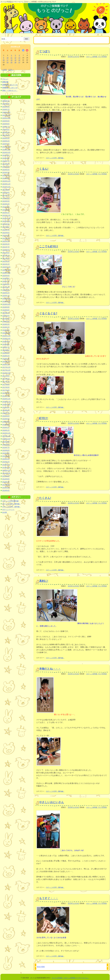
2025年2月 (6, 141)
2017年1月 (6, 396)
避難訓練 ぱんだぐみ (10, 85)
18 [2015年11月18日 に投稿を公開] (11, 60)
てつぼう (45, 51)
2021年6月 (6, 250)
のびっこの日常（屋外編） (11, 507)
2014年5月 (6, 488)
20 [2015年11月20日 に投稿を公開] (19, 60)
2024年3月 (6, 173)
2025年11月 (6, 115)
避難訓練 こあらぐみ (10, 88)
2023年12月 (6, 181)
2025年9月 (6, 121)
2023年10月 (6, 187)
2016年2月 (6, 427)
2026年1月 (6, 110)
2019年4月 (6, 321)
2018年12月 (6, 333)
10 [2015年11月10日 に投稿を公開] (8, 58)
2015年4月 (6, 456)
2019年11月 (6, 301)
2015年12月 (6, 433)
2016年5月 (6, 419)
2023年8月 (6, 193)
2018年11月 (6, 336)
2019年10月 (6, 304)
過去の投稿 (41, 967)
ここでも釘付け (49, 246)
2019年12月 (6, 299)
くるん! (44, 169)
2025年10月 (6, 118)
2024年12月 (6, 147)
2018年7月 (6, 347)
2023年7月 (6, 195)
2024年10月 (6, 152)
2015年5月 (6, 453)
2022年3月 (6, 241)
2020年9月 (6, 276)
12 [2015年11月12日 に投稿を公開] (15, 58)
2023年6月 (6, 198)
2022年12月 (6, 215)
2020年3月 (6, 290)
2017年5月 (6, 387)
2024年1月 (6, 178)
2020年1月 (6, 296)
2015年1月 (6, 465)
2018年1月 (6, 364)
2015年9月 (6, 442)
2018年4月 (6, 356)
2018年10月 (6, 339)
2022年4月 (6, 238)
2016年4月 (6, 422)
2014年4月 (6, 490)
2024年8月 (6, 158)
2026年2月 (6, 107)
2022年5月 (6, 236)
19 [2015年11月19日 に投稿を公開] (15, 60)
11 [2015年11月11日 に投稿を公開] (11, 58)
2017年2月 (6, 393)
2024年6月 (6, 164)
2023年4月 (6, 204)
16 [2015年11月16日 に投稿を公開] (4, 60)
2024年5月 (6, 167)
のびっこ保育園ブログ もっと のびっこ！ (55, 18)
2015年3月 (6, 459)
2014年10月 (6, 473)
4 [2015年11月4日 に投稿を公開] (11, 55)
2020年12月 (6, 267)
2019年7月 (6, 313)
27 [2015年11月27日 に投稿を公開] (19, 62)
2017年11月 (6, 370)
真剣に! (44, 581)
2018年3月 (6, 359)
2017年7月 (6, 382)
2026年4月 (6, 101)
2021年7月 (6, 247)
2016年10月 (6, 405)
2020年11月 (6, 270)
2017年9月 (6, 376)
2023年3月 (6, 207)
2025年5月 (6, 132)
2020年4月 (6, 287)
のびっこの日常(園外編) (10, 501)
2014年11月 (6, 470)
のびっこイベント (8, 509)
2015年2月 (6, 462)
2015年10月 (6, 439)
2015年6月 (6, 450)
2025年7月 (6, 127)
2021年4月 (6, 256)
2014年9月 (6, 476)
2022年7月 (6, 230)
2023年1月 (6, 213)
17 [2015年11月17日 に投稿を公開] (8, 60)
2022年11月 (6, 218)
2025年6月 (6, 130)
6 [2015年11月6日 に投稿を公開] (19, 55)
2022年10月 (6, 221)
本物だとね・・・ (50, 669)
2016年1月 (6, 430)
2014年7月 (6, 482)
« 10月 (4, 70)
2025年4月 (6, 135)
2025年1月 (6, 144)
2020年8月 (6, 278)
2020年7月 (6, 281)
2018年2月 (6, 362)
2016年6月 (6, 416)
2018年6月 (6, 350)
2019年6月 (6, 316)
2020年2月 (6, 293)
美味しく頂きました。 (10, 90)
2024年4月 (6, 170)
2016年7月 (6, 413)
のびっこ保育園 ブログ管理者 (96, 57)
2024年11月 (6, 150)
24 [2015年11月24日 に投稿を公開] (8, 62)
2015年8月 (6, 445)
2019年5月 (6, 319)
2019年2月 (6, 327)
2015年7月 (6, 447)
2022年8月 (6, 227)
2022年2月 (6, 244)
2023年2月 (6, 210)
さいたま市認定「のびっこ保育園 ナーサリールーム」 (71, 978)
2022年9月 (6, 224)
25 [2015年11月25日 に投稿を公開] (11, 62)
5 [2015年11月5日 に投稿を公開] (15, 55)
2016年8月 (6, 410)
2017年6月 (6, 384)
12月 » (11, 70)
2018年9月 (6, 342)
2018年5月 (6, 353)
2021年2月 (6, 261)
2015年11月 (6, 436)
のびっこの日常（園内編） (55, 158)
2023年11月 (6, 184)
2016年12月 (6, 399)
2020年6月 (6, 284)
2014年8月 (6, 479)
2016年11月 (6, 402)
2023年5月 (6, 201)
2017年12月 (6, 367)
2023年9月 (6, 190)
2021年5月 (6, 253)
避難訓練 (5, 82)
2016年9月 (6, 407)
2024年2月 (6, 175)
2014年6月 (6, 485)
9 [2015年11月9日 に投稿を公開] (4, 58)
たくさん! (45, 498)
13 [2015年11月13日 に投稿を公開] (19, 58)
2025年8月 (6, 124)
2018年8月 (6, 344)
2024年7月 (6, 161)
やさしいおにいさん (52, 802)
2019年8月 (6, 310)
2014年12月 (6, 468)
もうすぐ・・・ (49, 898)
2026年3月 (6, 104)
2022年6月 (6, 233)
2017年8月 (6, 379)
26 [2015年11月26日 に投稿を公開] (15, 62)
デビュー (5, 79)
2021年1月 (6, 264)
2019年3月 (6, 324)
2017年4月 (6, 390)
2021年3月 (6, 258)
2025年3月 (6, 138)
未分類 (5, 512)
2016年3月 (6, 425)
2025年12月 (6, 112)
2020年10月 (6, 273)
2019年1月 (6, 330)
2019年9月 (6, 307)
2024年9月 (6, 155)
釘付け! (44, 418)
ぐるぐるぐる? (48, 313)
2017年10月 (6, 373)
